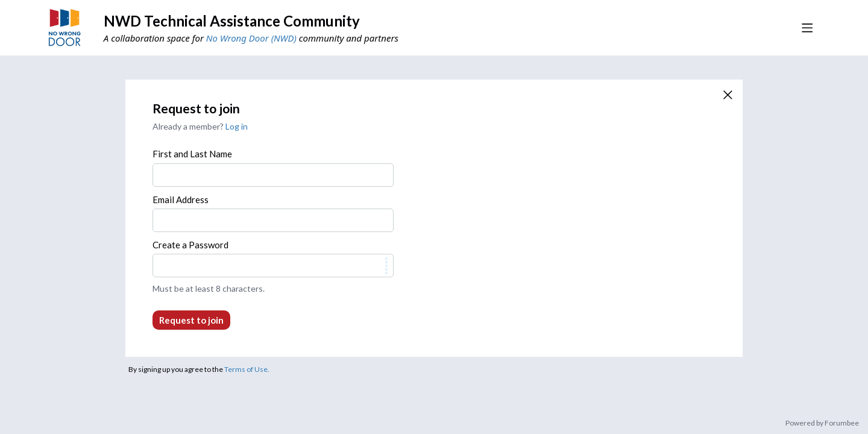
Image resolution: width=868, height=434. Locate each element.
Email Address (181, 200)
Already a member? (200, 126)
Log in (237, 126)
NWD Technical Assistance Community (232, 21)
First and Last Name (192, 154)
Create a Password (190, 245)
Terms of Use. (247, 369)
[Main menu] (807, 28)
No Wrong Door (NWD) (251, 38)
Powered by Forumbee (822, 423)
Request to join (191, 320)
